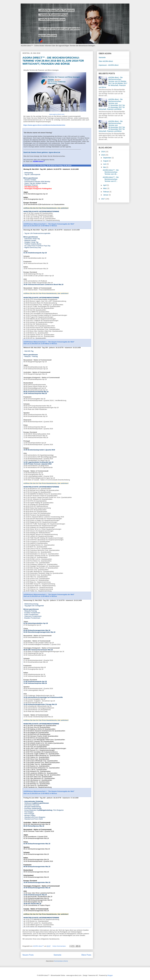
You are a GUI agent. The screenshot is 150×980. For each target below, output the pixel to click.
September (107, 158)
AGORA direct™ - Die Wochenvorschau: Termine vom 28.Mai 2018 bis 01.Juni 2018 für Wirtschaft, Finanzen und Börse (53, 61)
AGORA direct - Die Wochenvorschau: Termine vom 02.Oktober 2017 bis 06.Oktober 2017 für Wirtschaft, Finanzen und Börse (113, 82)
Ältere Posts (86, 955)
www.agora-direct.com (57, 114)
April (105, 185)
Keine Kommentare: (60, 946)
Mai (105, 167)
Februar (106, 192)
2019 (103, 152)
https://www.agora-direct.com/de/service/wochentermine (44, 125)
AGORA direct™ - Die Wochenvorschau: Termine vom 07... (111, 179)
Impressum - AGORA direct (109, 65)
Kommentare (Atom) (61, 961)
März (105, 188)
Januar (106, 195)
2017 (103, 199)
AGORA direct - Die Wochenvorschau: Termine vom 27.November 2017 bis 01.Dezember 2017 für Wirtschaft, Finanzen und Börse (112, 104)
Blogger (110, 975)
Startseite (57, 955)
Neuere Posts (28, 955)
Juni (105, 164)
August (106, 161)
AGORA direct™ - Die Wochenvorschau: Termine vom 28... (111, 172)
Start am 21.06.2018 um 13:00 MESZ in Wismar (40, 226)
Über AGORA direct (106, 61)
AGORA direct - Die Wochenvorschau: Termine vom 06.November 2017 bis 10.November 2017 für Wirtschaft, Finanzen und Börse (112, 126)
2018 (103, 155)
